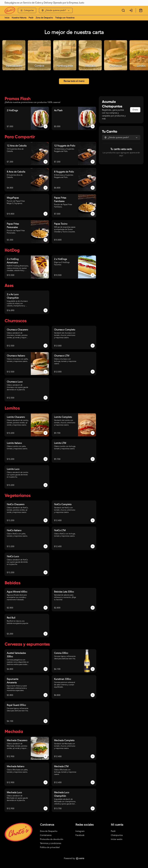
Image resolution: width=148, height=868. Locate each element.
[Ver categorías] (27, 10)
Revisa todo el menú (74, 81)
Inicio (7, 18)
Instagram (80, 831)
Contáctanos (46, 835)
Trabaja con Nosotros (65, 18)
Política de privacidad (50, 847)
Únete (135, 110)
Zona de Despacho (44, 18)
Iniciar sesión (117, 839)
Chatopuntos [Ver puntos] (117, 835)
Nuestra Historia (19, 18)
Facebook (80, 835)
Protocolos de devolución (52, 839)
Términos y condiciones (51, 843)
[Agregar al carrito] (46, 126)
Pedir (31, 18)
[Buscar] (123, 10)
